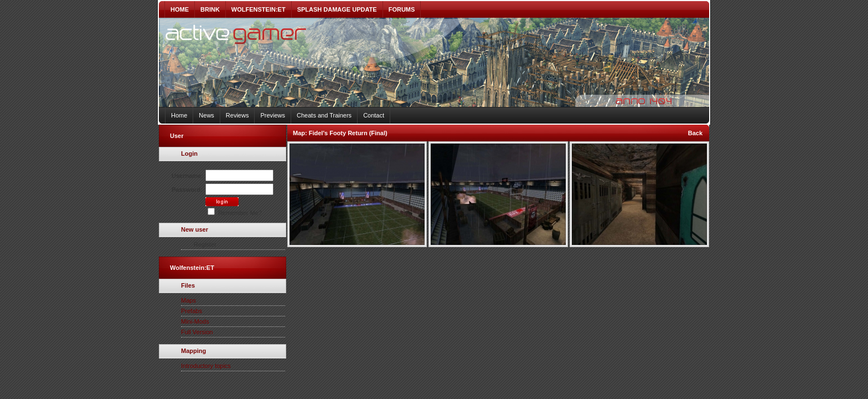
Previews (273, 115)
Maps (188, 300)
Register (205, 244)
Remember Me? (235, 213)
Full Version (197, 332)
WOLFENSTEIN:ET (259, 9)
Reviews (237, 115)
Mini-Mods (195, 321)
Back (695, 133)
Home (179, 115)
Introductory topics (206, 366)
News (206, 115)
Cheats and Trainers (324, 115)
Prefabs (192, 311)
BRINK (210, 9)
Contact (374, 115)
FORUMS (402, 9)
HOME (180, 9)
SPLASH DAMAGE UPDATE (337, 9)
